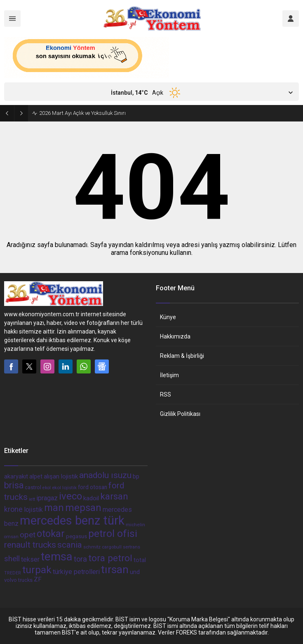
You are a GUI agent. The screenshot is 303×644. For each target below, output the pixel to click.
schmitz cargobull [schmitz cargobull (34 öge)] (102, 547)
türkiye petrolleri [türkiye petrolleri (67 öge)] (76, 572)
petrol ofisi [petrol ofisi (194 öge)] (113, 533)
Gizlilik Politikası (180, 414)
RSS (166, 394)
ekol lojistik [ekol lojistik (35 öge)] (64, 488)
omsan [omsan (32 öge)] (11, 537)
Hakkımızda (175, 336)
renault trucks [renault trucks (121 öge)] (30, 545)
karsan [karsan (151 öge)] (114, 496)
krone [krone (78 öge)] (13, 509)
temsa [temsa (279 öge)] (57, 556)
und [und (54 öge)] (135, 572)
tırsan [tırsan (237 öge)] (115, 569)
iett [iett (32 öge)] (32, 499)
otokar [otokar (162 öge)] (51, 534)
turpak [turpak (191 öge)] (37, 570)
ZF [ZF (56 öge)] (38, 579)
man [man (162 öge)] (54, 508)
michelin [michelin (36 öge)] (135, 525)
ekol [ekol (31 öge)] (47, 488)
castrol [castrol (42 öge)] (33, 487)
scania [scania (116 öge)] (70, 545)
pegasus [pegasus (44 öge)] (76, 536)
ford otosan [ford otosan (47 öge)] (93, 487)
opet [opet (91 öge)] (28, 535)
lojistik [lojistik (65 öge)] (33, 510)
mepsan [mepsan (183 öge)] (83, 508)
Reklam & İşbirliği (182, 356)
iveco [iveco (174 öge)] (70, 496)
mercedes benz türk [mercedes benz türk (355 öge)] (72, 520)
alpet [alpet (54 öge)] (36, 476)
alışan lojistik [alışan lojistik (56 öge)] (61, 476)
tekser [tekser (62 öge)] (30, 559)
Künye (168, 317)
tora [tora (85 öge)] (80, 559)
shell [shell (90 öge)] (12, 559)
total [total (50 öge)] (140, 560)
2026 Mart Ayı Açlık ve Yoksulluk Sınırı (82, 113)
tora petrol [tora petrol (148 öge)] (110, 558)
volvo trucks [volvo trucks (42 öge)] (18, 580)
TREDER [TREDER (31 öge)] (13, 573)
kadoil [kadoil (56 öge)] (91, 498)
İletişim (169, 375)
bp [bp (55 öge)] (136, 476)
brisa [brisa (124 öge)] (14, 485)
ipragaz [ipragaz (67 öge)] (47, 498)
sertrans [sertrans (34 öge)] (132, 547)
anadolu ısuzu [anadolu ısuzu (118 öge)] (105, 475)
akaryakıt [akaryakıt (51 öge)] (16, 477)
